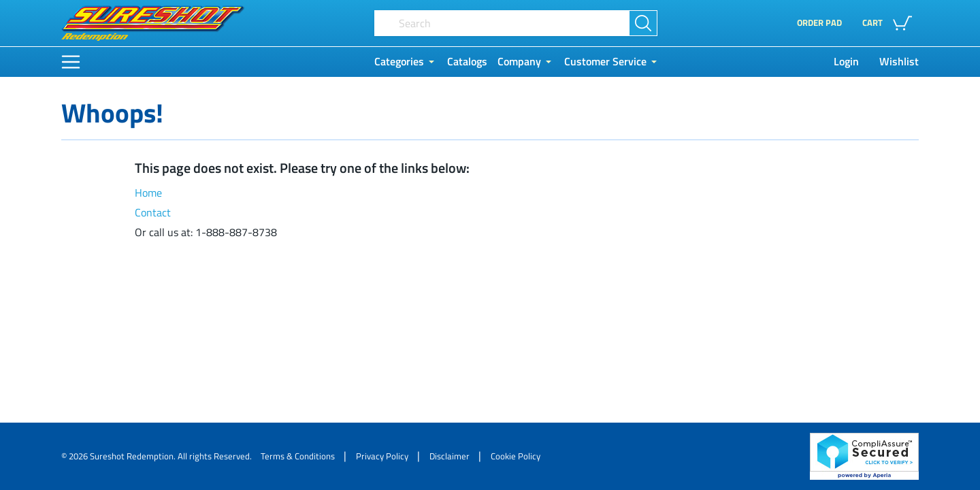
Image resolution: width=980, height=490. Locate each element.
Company (519, 62)
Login (846, 62)
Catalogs (467, 62)
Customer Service (605, 62)
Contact (153, 213)
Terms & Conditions (298, 456)
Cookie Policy (516, 456)
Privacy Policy (382, 456)
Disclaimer (450, 456)
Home (148, 193)
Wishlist (899, 62)
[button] (891, 23)
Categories (399, 62)
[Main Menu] (71, 62)
